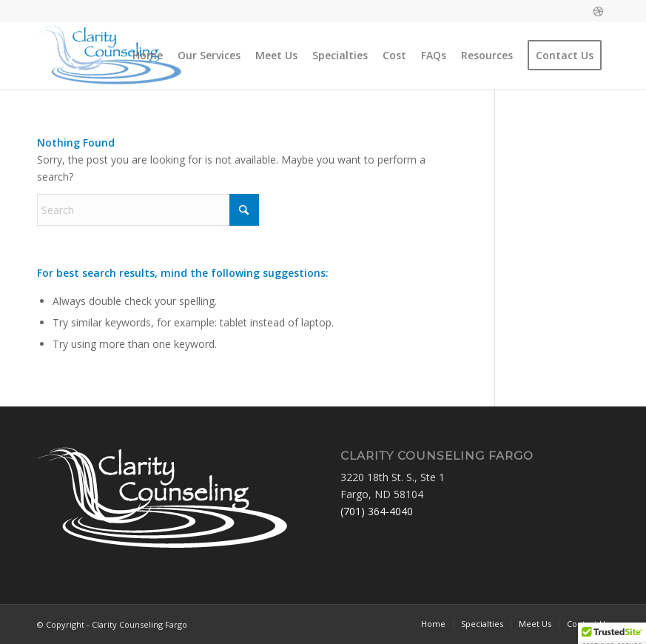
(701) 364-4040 (377, 511)
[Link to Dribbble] (598, 11)
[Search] (148, 210)
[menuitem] (148, 56)
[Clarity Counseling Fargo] (110, 56)
